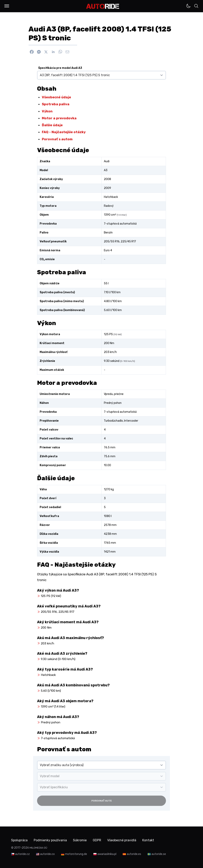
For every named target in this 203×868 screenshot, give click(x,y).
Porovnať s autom (57, 139)
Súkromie (81, 840)
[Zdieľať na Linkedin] (53, 52)
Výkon (47, 111)
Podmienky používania (51, 840)
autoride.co (47, 854)
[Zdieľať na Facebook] (32, 52)
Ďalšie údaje (52, 125)
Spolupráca (19, 840)
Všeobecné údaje (56, 97)
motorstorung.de (76, 854)
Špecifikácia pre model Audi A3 (60, 68)
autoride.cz (22, 854)
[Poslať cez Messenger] (39, 52)
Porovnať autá (101, 801)
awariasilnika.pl (107, 854)
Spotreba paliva (56, 104)
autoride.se (159, 854)
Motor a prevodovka (59, 118)
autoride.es (134, 854)
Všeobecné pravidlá (123, 840)
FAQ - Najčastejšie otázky (64, 132)
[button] (7, 6)
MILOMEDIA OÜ (38, 848)
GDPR (98, 840)
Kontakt (150, 840)
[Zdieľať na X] (46, 52)
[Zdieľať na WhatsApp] (60, 52)
